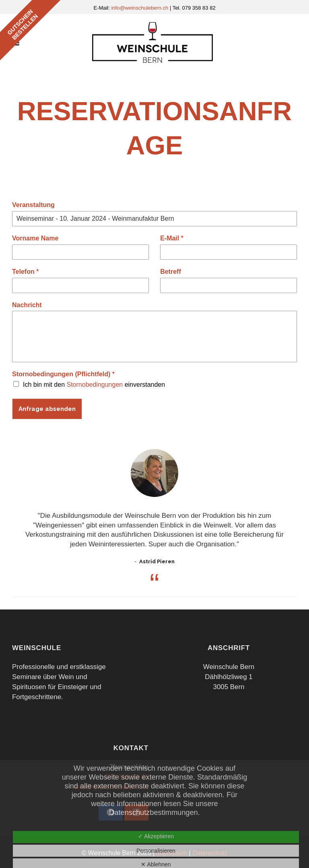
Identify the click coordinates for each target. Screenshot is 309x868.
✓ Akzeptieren (156, 836)
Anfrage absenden (47, 409)
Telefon (25, 272)
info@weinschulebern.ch (140, 8)
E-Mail (172, 238)
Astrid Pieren (157, 561)
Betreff (171, 272)
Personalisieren (156, 851)
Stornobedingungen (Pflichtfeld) (63, 374)
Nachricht (27, 305)
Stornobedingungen (95, 385)
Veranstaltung (33, 205)
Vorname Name (35, 238)
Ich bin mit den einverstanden (94, 385)
